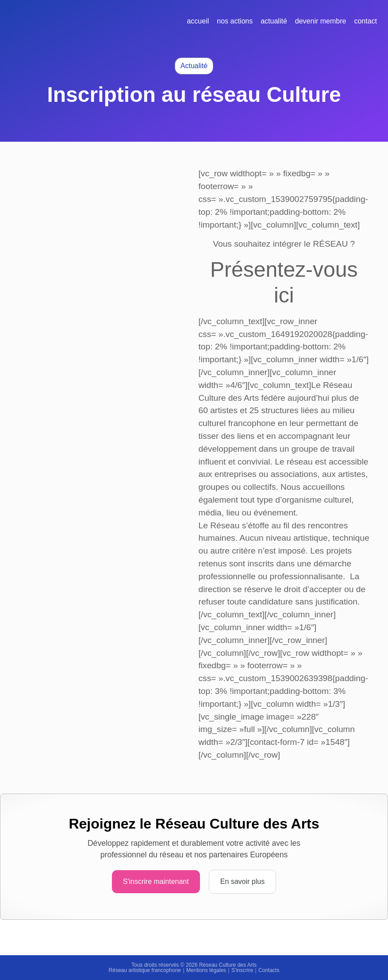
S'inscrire (242, 970)
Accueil (198, 21)
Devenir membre (321, 21)
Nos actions (235, 21)
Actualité (274, 21)
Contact (365, 21)
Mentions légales (206, 970)
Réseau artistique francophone (145, 970)
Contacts (269, 970)
